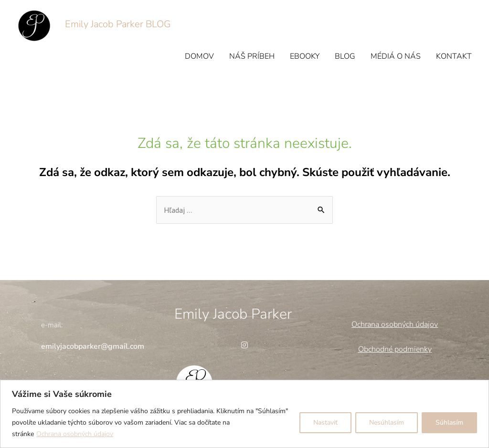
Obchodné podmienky (395, 349)
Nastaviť (325, 422)
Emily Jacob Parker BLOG (118, 24)
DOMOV (199, 56)
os (384, 324)
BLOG (345, 56)
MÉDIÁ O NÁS (396, 56)
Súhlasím (449, 422)
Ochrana (365, 324)
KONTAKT (454, 56)
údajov (426, 324)
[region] (244, 414)
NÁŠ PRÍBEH (252, 56)
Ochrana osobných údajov (75, 434)
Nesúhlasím (387, 422)
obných (401, 324)
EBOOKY (305, 56)
